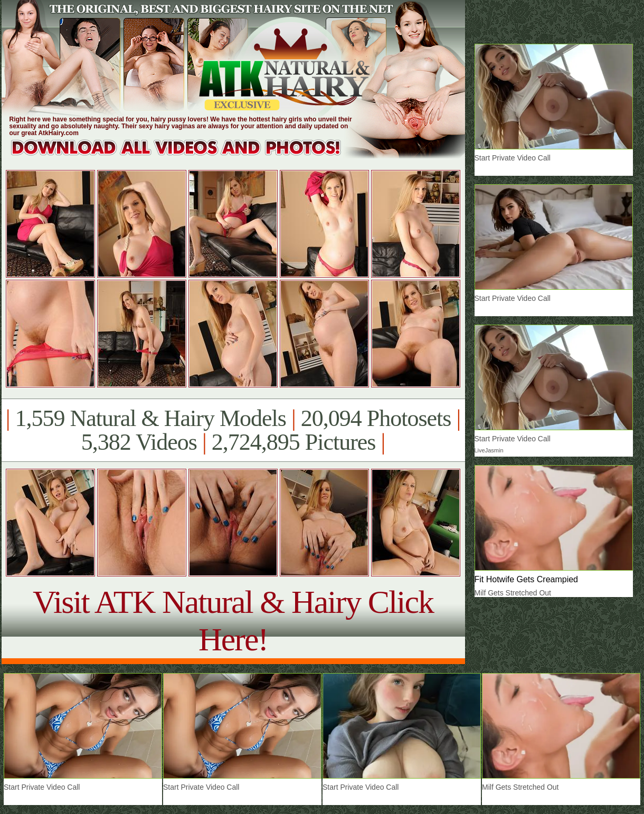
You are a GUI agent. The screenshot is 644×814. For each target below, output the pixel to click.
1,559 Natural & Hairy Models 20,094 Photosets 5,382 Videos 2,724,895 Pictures (233, 430)
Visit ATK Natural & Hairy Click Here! (233, 621)
